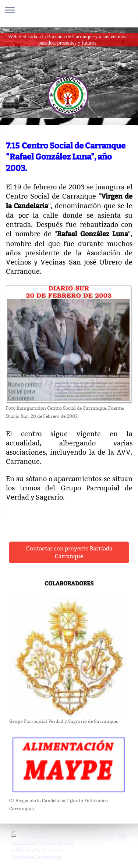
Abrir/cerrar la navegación (69, 10)
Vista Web (114, 835)
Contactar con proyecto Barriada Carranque (69, 552)
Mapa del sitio (56, 842)
